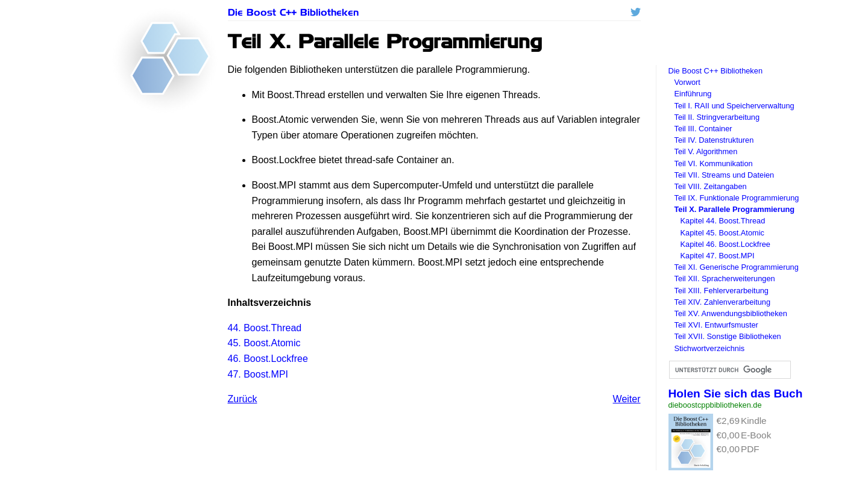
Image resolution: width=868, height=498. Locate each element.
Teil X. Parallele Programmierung (735, 209)
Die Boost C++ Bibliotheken (293, 12)
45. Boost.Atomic (264, 343)
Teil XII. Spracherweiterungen (725, 279)
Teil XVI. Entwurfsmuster (716, 325)
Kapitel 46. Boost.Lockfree (725, 244)
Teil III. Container (703, 129)
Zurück (243, 399)
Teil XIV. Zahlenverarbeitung (723, 302)
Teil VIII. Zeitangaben (711, 186)
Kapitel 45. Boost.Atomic (722, 233)
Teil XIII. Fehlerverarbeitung (722, 291)
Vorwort (687, 82)
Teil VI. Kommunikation (714, 163)
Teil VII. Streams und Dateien (725, 175)
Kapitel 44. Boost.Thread (723, 221)
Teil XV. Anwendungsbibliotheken (731, 313)
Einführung (693, 94)
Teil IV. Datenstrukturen (714, 140)
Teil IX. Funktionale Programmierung (737, 198)
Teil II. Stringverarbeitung (717, 117)
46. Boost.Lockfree (268, 359)
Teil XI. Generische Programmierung (737, 267)
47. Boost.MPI (258, 374)
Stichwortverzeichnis (710, 348)
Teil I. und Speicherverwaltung (734, 106)
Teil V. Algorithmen (706, 151)
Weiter (627, 399)
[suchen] (729, 370)
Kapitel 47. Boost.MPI (718, 256)
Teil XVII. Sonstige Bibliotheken (728, 336)
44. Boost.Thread (265, 328)
